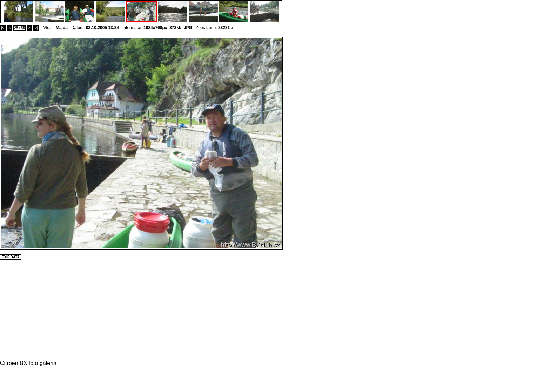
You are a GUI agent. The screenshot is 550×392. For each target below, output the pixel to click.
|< (3, 28)
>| (36, 28)
